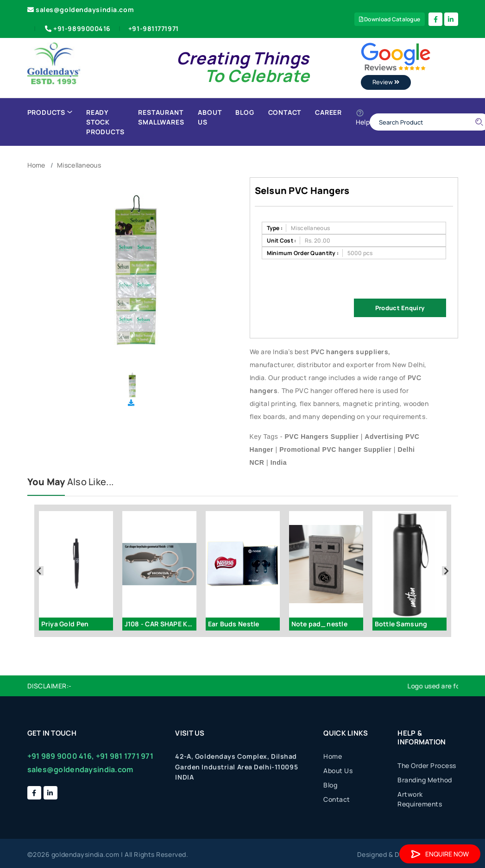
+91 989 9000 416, (61, 756)
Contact (285, 112)
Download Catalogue (390, 19)
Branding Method (425, 780)
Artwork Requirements (420, 799)
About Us (210, 117)
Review (386, 82)
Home (36, 165)
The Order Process (427, 765)
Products (50, 112)
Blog (245, 112)
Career (328, 112)
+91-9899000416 (77, 28)
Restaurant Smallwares (161, 117)
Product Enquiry (400, 308)
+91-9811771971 (154, 28)
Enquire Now (440, 854)
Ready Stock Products (105, 122)
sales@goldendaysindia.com (81, 9)
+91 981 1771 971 (125, 756)
